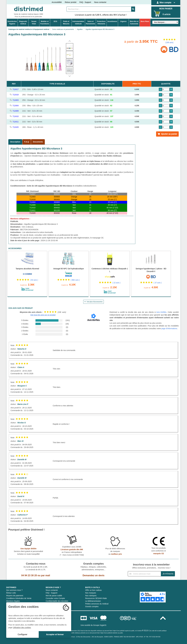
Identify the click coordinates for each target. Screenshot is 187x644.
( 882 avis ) (75, 280)
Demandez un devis (94, 575)
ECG (55, 21)
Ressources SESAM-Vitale (96, 598)
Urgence (123, 21)
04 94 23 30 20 (29, 575)
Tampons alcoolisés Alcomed (27, 269)
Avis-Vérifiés (161, 312)
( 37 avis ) (158, 283)
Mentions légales (13, 601)
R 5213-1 (146, 630)
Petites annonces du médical (97, 604)
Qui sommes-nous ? (14, 590)
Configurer (22, 634)
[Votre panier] (157, 14)
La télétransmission (93, 601)
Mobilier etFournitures (45, 23)
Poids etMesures (66, 23)
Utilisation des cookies (22, 628)
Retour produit (71, 2)
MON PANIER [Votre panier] (166, 9)
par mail (46, 575)
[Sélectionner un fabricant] (165, 22)
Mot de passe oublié (54, 596)
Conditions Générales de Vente (19, 598)
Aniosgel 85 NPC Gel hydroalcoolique (69, 269)
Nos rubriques (91, 596)
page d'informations (169, 328)
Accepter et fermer (55, 634)
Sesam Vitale (34, 23)
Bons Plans (145, 21)
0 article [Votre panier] (166, 14)
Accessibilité (57, 2)
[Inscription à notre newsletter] (144, 574)
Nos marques (91, 593)
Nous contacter (100, 2)
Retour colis (11, 593)
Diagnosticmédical (23, 23)
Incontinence (112, 21)
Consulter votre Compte (55, 598)
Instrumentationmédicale (78, 23)
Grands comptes (92, 606)
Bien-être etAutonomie (134, 23)
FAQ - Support (85, 2)
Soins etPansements (90, 23)
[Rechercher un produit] (99, 9)
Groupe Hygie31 (100, 625)
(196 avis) (169, 42)
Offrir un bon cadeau (93, 590)
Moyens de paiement (15, 596)
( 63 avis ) (34, 280)
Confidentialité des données (57, 601)
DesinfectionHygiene (12, 23)
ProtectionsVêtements (101, 23)
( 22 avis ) (116, 283)
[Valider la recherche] (133, 9)
